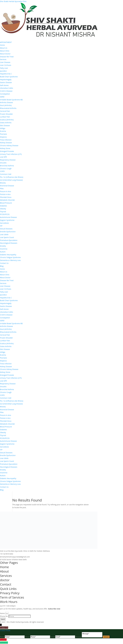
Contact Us (4, 263)
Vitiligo (3, 128)
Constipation (5, 94)
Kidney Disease (6, 143)
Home (2, 45)
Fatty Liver (4, 68)
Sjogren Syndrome (7, 220)
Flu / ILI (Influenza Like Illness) (12, 177)
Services (3, 59)
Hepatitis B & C (6, 74)
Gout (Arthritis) (6, 105)
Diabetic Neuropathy (8, 255)
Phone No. (4, 616)
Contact (6, 584)
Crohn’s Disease (6, 91)
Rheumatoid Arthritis (8, 108)
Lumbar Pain (5, 117)
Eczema (3, 131)
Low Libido (4, 234)
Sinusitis (3, 163)
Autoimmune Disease (8, 217)
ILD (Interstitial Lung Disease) (11, 180)
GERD (2, 97)
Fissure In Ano (6, 191)
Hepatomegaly (6, 80)
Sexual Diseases (6, 229)
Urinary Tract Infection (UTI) (11, 154)
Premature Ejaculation (9, 240)
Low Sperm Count (7, 237)
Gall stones (4, 85)
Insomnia (4, 249)
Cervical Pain (5, 111)
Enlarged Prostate (7, 151)
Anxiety (3, 246)
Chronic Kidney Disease (9, 145)
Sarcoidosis (4, 223)
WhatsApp (4, 643)
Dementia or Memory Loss (10, 260)
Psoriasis (3, 134)
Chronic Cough (6, 169)
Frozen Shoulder (6, 114)
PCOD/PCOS (5, 214)
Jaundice (3, 71)
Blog (2, 266)
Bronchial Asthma (7, 166)
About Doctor (5, 54)
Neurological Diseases (9, 243)
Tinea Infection (6, 140)
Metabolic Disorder (7, 200)
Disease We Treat (7, 57)
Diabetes (3, 206)
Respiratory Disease (8, 160)
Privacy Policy (10, 593)
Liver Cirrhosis (6, 65)
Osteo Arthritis (6, 123)
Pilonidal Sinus (6, 197)
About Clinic (5, 51)
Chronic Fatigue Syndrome (10, 257)
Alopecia (3, 137)
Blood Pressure (6, 203)
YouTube (3, 640)
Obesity (3, 209)
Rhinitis (3, 183)
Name (3, 613)
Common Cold (6, 174)
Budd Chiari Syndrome (9, 77)
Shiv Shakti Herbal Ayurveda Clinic (13, 1)
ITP (1, 226)
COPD (2, 171)
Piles (2, 189)
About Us (4, 48)
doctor (5, 580)
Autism (3, 252)
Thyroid (3, 212)
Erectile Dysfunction (8, 232)
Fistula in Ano (5, 194)
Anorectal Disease (7, 186)
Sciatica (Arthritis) (7, 120)
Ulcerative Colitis (6, 88)
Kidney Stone (5, 148)
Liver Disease (5, 62)
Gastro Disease (6, 82)
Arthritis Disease (6, 102)
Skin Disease (5, 125)
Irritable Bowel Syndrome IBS (11, 100)
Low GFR (3, 157)
